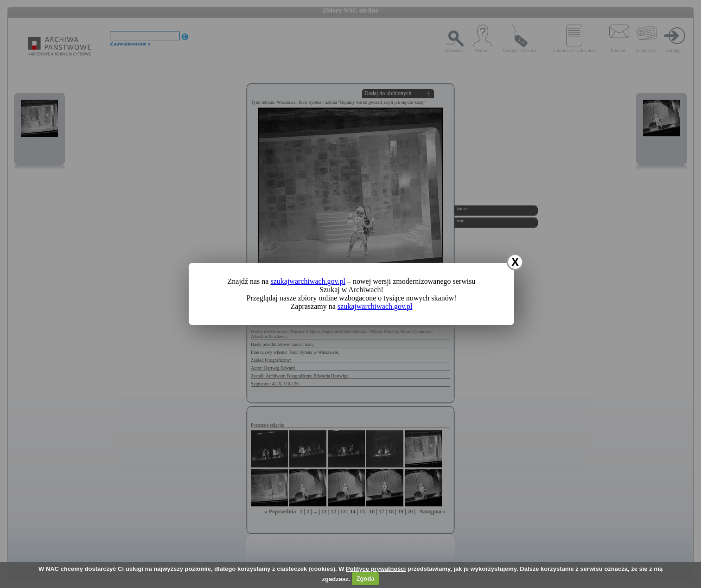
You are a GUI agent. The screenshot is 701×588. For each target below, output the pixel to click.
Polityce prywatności (376, 569)
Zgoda (366, 578)
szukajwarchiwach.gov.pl (308, 281)
